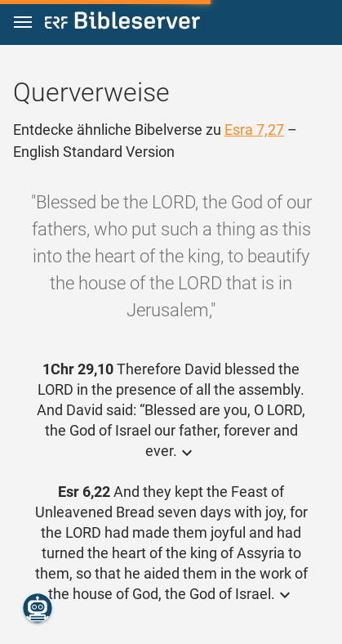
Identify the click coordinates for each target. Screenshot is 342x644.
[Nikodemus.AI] (38, 608)
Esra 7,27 (254, 130)
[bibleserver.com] (122, 23)
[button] (23, 22)
